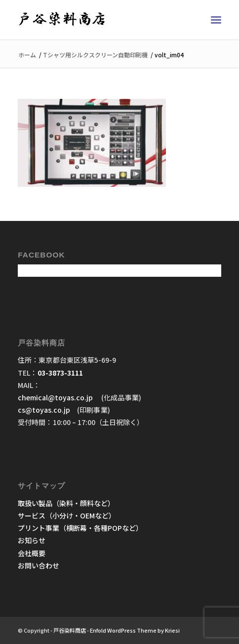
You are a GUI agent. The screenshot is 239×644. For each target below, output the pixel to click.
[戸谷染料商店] (99, 20)
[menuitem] (216, 20)
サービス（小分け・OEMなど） (67, 515)
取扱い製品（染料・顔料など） (66, 503)
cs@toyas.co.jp (44, 410)
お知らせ (32, 540)
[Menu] (216, 20)
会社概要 (32, 553)
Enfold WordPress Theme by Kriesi (135, 630)
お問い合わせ (39, 565)
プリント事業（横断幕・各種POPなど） (80, 528)
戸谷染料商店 (70, 630)
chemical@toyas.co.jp (56, 397)
